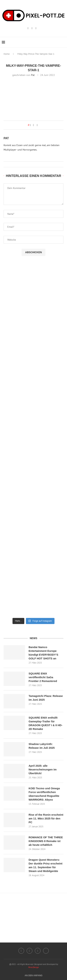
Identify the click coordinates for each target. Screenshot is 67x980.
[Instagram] (28, 28)
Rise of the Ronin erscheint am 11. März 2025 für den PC (46, 818)
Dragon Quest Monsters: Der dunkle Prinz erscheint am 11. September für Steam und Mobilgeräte (45, 865)
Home (7, 54)
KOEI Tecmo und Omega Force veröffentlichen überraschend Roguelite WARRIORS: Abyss (44, 794)
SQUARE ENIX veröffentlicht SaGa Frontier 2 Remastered (43, 677)
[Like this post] (30, 125)
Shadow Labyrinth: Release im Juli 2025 (42, 746)
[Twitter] (46, 951)
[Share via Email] (37, 125)
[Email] (36, 28)
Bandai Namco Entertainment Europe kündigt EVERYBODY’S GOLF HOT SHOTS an (43, 653)
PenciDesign (33, 967)
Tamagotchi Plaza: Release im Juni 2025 (46, 698)
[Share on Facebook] (33, 125)
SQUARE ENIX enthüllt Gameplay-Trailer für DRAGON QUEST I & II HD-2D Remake (45, 723)
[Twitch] (32, 28)
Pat (33, 75)
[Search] (63, 42)
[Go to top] (34, 975)
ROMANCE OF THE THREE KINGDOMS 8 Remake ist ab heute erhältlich (46, 841)
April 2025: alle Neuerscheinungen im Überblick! (43, 769)
